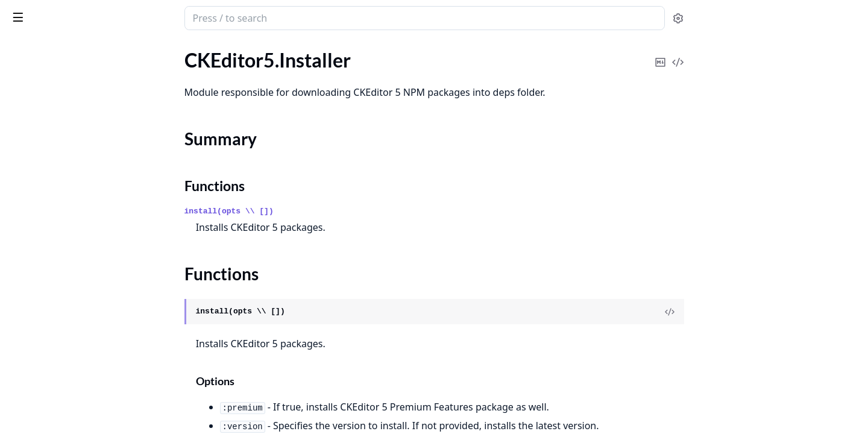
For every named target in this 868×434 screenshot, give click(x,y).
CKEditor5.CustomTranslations (74, 60)
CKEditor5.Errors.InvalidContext (77, 387)
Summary (41, 114)
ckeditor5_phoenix (58, 12)
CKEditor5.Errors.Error (56, 354)
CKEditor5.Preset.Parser (60, 231)
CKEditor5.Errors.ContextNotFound (84, 338)
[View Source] (760, 312)
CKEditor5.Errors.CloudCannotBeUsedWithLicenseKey (86, 305)
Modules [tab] (73, 49)
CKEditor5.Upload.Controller (70, 264)
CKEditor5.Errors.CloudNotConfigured (86, 322)
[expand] (169, 62)
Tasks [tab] (132, 49)
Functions (42, 128)
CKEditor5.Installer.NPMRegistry (78, 150)
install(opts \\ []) (319, 211)
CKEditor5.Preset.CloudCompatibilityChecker (86, 199)
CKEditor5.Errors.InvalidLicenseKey (83, 419)
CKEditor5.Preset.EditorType (69, 215)
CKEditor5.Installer (49, 93)
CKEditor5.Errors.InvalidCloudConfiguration (86, 370)
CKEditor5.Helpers (48, 76)
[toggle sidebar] (165, 17)
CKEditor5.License (47, 166)
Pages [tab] (22, 49)
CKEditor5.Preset (45, 182)
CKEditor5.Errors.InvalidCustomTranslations (86, 403)
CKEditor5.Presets (47, 247)
